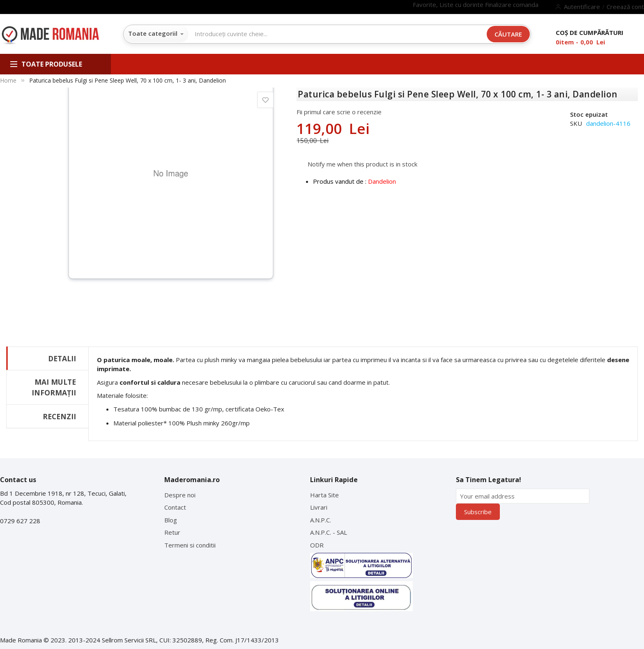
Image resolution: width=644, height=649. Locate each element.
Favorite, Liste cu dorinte (449, 5)
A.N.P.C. (321, 520)
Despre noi (180, 495)
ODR (317, 545)
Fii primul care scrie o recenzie (339, 112)
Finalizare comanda (512, 5)
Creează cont (625, 7)
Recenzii (59, 416)
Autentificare (582, 7)
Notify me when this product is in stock (362, 164)
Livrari (319, 507)
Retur (172, 532)
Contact (175, 507)
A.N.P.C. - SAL (329, 532)
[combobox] (338, 34)
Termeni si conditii (190, 545)
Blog (171, 520)
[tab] (47, 358)
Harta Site (324, 495)
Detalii (62, 358)
